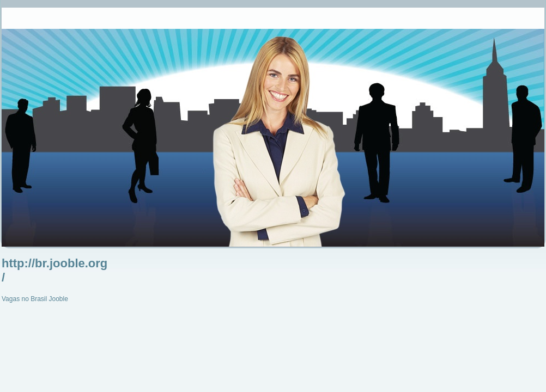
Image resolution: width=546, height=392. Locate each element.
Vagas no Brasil (24, 299)
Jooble (59, 299)
